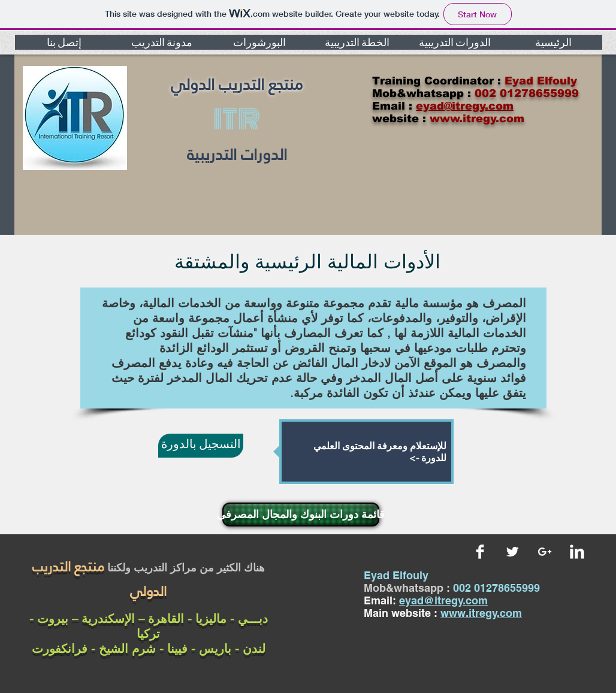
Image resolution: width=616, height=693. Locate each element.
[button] (64, 42)
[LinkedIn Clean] (577, 552)
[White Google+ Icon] (545, 552)
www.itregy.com (481, 613)
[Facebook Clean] (480, 552)
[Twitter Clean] (512, 552)
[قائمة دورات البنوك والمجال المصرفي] (301, 515)
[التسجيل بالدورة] (201, 446)
